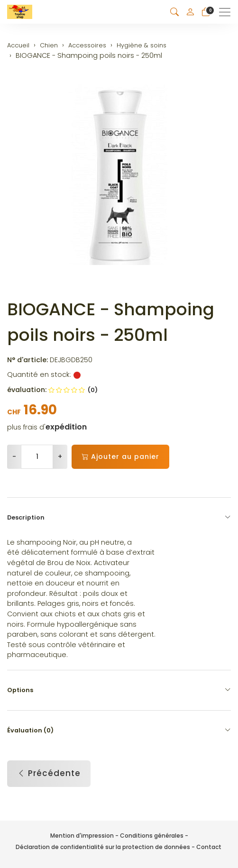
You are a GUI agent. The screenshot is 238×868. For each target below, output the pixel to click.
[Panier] (206, 12)
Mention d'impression (82, 836)
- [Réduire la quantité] (14, 457)
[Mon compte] (190, 12)
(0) (73, 390)
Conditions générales (152, 836)
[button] (174, 12)
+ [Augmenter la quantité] (60, 457)
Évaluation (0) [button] (119, 731)
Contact (209, 847)
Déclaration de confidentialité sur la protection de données (103, 847)
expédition (66, 427)
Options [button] (119, 690)
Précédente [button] (49, 774)
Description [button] (119, 518)
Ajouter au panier (120, 457)
